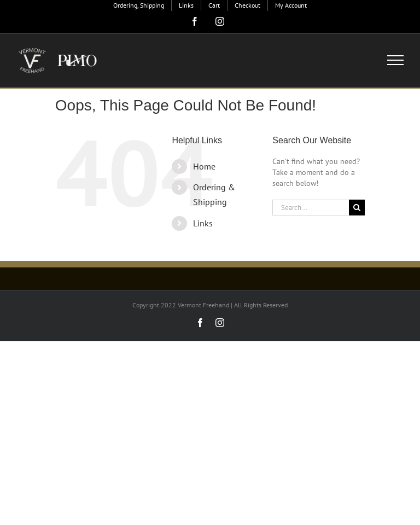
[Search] (357, 208)
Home (204, 166)
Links (203, 223)
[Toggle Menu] (396, 60)
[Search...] (311, 208)
